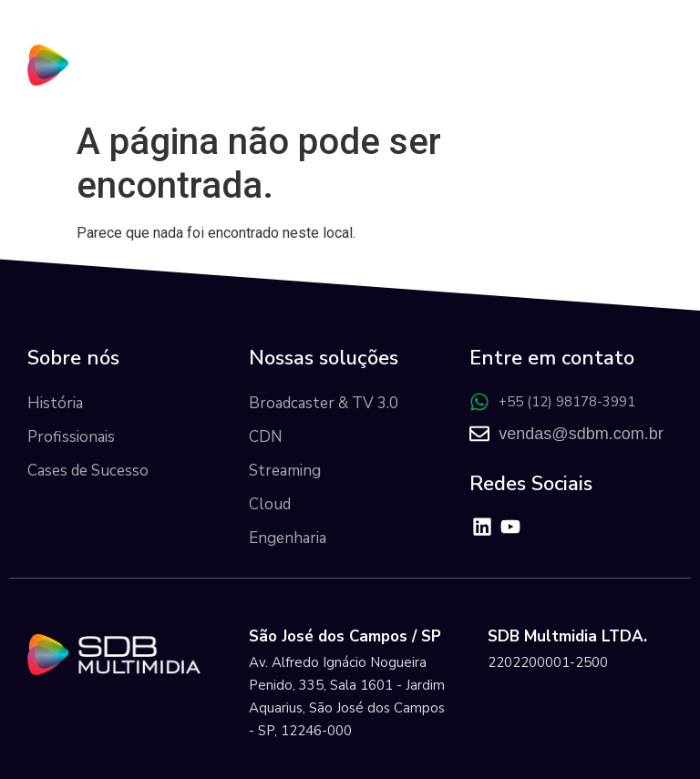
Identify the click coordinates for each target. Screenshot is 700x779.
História (55, 403)
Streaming (285, 471)
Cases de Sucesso (88, 471)
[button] (656, 69)
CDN (266, 437)
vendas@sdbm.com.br (581, 434)
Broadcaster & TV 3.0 (324, 403)
